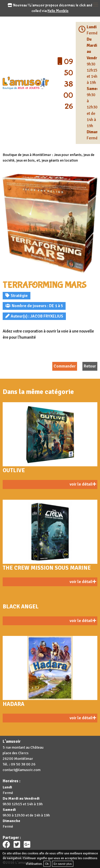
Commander (65, 366)
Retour (90, 366)
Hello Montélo (58, 11)
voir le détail (83, 484)
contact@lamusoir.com (22, 770)
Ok (47, 864)
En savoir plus (63, 864)
